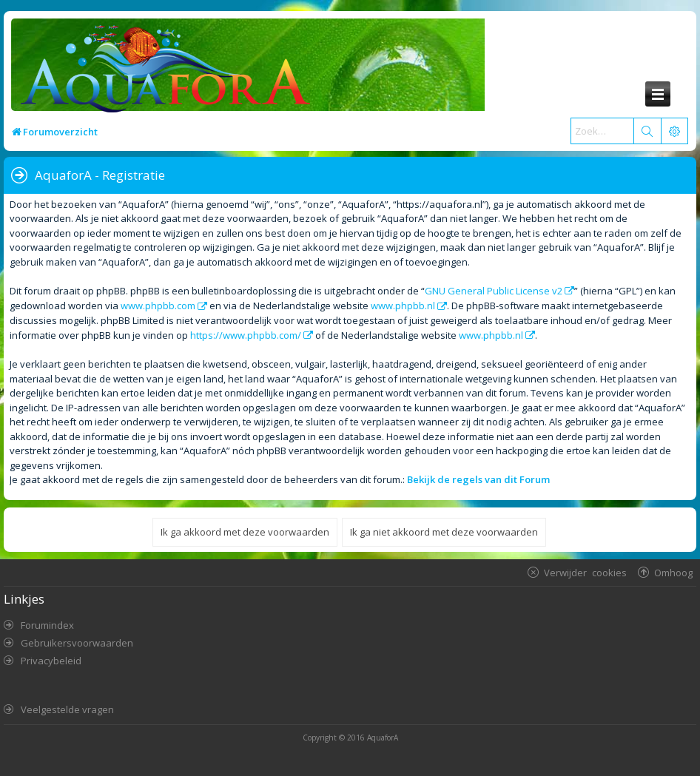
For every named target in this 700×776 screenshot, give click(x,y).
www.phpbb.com (158, 306)
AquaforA (383, 738)
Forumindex (47, 625)
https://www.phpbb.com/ (246, 335)
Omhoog (673, 572)
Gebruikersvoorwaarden (77, 643)
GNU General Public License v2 (494, 291)
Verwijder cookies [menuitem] (585, 572)
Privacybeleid (51, 661)
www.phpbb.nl (403, 306)
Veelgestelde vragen (67, 709)
